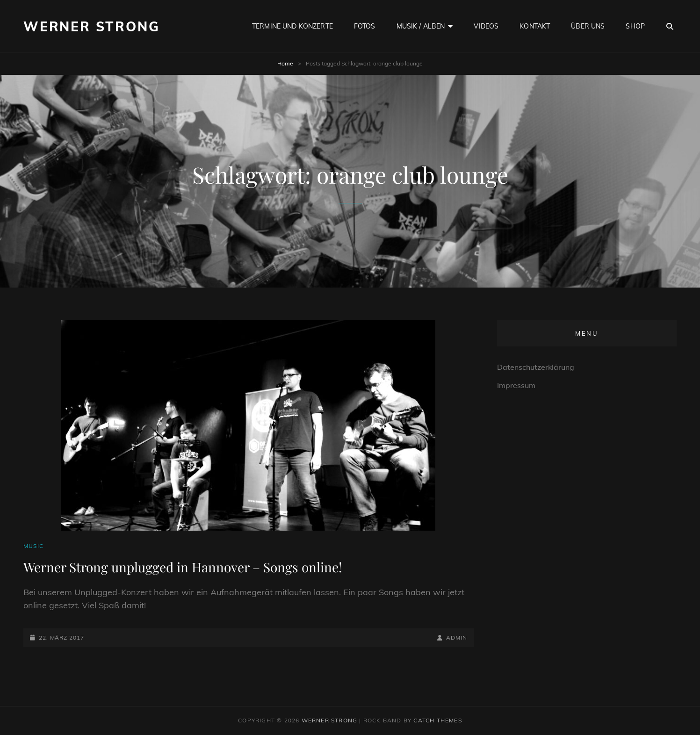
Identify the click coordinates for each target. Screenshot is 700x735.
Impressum (516, 385)
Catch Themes (437, 720)
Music (33, 546)
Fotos (365, 26)
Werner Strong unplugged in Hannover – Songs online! (183, 567)
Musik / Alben (421, 26)
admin (457, 638)
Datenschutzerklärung (536, 367)
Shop (635, 26)
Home (285, 63)
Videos (486, 26)
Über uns (588, 26)
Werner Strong (91, 26)
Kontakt (535, 26)
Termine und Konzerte (292, 26)
